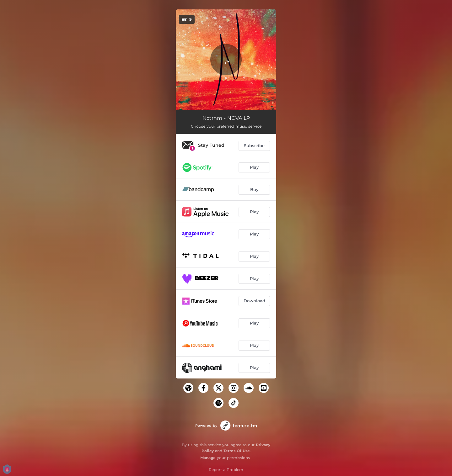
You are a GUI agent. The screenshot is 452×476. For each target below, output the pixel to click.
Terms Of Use (237, 451)
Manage (208, 458)
